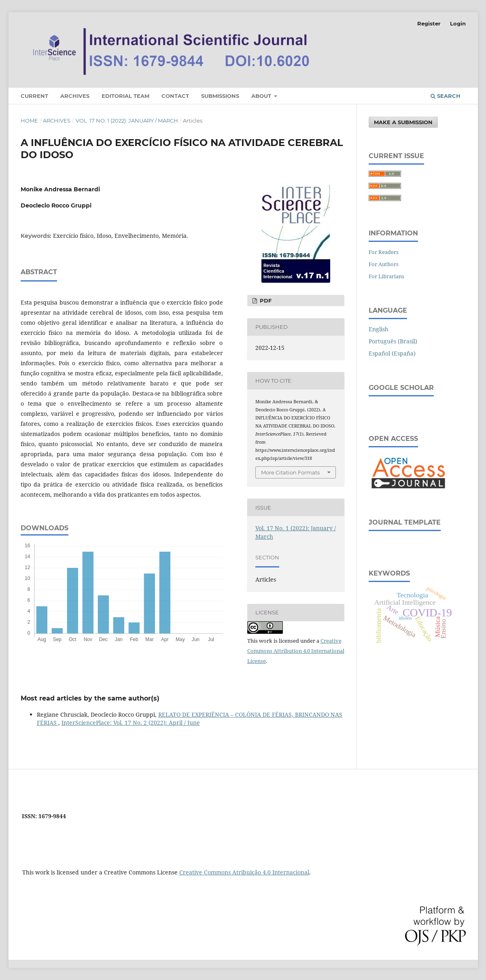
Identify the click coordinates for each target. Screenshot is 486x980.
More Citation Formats (290, 472)
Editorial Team (125, 96)
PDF (265, 301)
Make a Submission (403, 122)
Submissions (220, 96)
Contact (175, 96)
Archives (75, 96)
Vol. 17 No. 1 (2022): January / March (127, 121)
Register (429, 23)
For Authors (384, 264)
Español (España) (392, 353)
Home (29, 121)
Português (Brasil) (393, 341)
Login (458, 23)
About (262, 96)
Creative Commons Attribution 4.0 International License (296, 651)
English (379, 329)
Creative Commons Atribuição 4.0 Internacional (244, 872)
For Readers (384, 252)
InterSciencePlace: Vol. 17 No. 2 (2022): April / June (131, 723)
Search (446, 96)
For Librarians (386, 276)
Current (34, 96)
